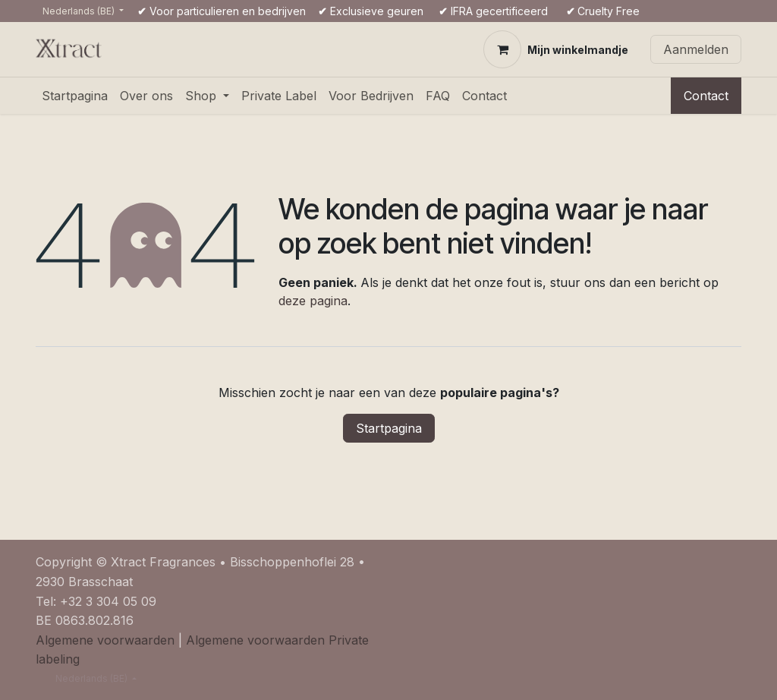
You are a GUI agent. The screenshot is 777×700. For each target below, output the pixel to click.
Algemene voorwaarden (105, 640)
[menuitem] (75, 96)
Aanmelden (696, 49)
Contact (706, 96)
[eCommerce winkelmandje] (556, 49)
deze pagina (313, 301)
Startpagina (389, 428)
